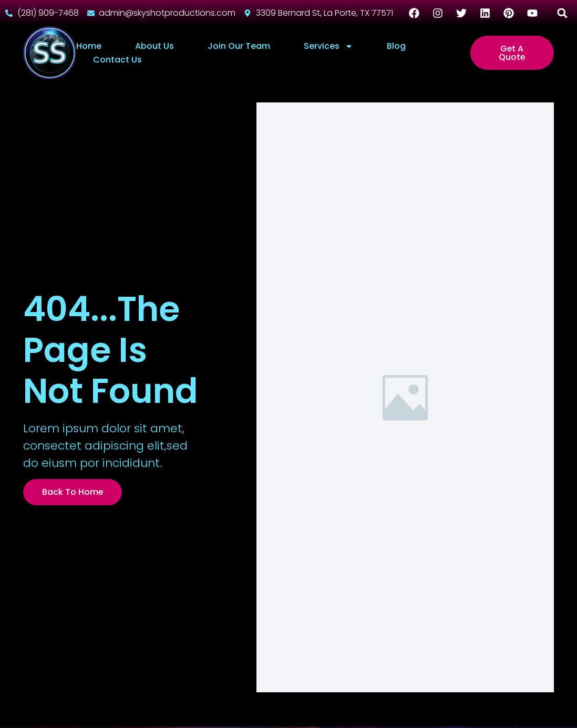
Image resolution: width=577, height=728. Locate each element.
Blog (396, 46)
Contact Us (117, 60)
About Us (154, 46)
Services (328, 46)
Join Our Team (239, 46)
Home (89, 46)
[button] (563, 13)
